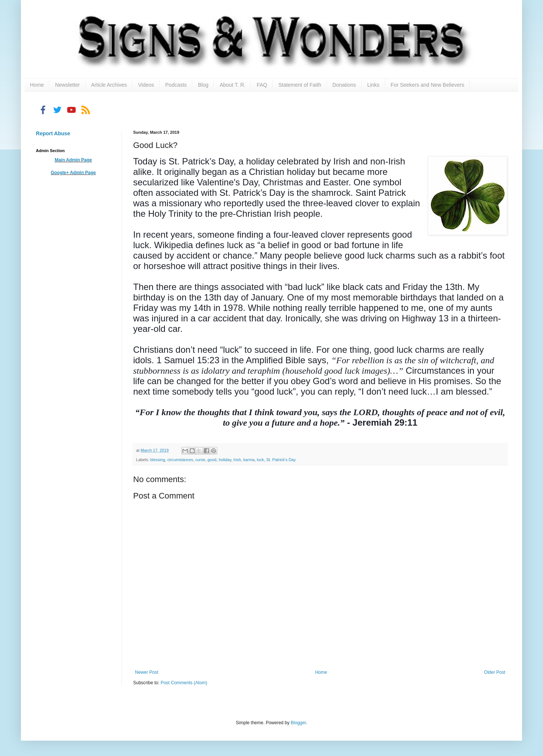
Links (373, 85)
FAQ (262, 85)
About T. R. (232, 85)
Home (37, 85)
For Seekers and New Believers (428, 85)
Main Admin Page (73, 160)
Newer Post (147, 672)
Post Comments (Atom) (184, 683)
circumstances (180, 460)
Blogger (298, 723)
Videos (146, 85)
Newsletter (67, 85)
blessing (158, 460)
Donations (344, 85)
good (212, 460)
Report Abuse (53, 133)
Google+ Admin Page (73, 173)
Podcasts (176, 85)
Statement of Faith (300, 85)
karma (249, 460)
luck (260, 460)
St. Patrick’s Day (281, 460)
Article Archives (109, 85)
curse (200, 460)
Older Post (495, 672)
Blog (203, 85)
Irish (237, 460)
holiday (225, 460)
